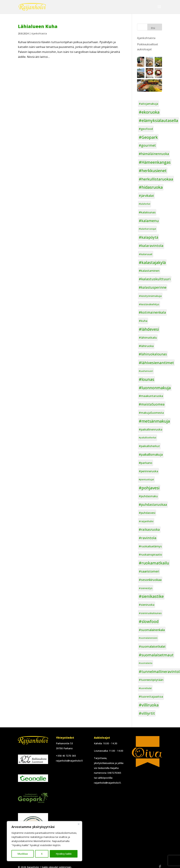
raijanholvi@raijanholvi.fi (69, 761)
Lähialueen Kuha (38, 26)
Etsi (153, 28)
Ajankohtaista (39, 33)
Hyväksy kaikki (64, 854)
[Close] (79, 824)
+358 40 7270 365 (66, 756)
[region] (44, 841)
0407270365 (114, 773)
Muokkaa (23, 854)
